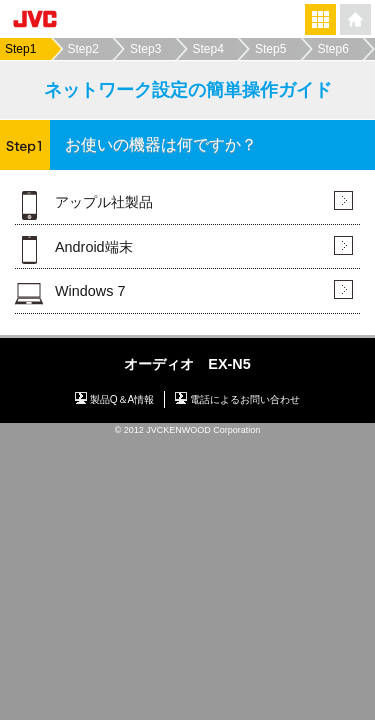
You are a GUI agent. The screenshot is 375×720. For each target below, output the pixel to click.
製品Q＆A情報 (122, 399)
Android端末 (94, 247)
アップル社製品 (104, 202)
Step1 (20, 49)
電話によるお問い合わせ (245, 399)
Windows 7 (90, 291)
